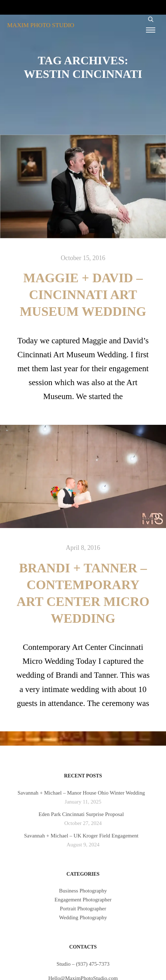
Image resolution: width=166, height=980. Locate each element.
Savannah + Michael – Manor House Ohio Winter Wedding (81, 793)
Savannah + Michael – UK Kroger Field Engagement (81, 836)
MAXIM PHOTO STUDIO (41, 25)
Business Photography (83, 891)
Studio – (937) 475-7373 (83, 964)
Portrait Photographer (83, 909)
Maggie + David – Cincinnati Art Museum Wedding (83, 295)
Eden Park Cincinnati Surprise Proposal (81, 814)
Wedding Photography (83, 917)
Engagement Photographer (83, 900)
